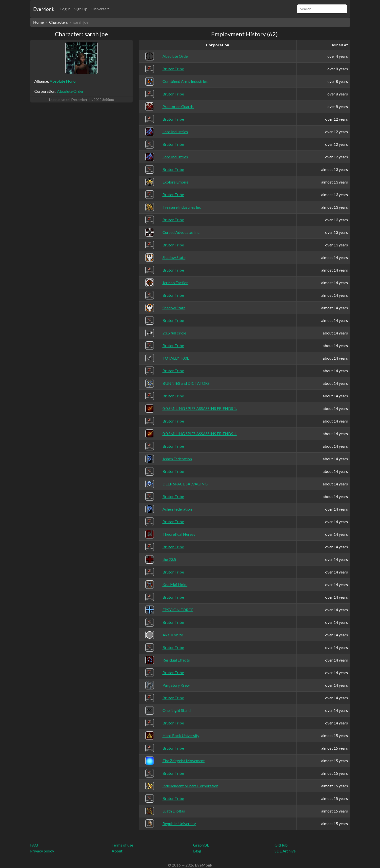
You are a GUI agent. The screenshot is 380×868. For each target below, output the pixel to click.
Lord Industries (175, 132)
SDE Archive (285, 851)
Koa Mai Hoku (175, 584)
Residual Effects (176, 660)
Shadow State (174, 257)
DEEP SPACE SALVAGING (185, 484)
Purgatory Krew (176, 685)
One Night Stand (177, 710)
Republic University (179, 823)
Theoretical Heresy (179, 534)
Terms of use (122, 845)
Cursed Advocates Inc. (181, 232)
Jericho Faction (175, 283)
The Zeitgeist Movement (184, 761)
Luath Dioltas (174, 811)
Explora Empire (175, 182)
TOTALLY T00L (176, 358)
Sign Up (81, 9)
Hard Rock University (181, 735)
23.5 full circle (174, 333)
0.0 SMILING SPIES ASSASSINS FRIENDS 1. (200, 408)
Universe (99, 9)
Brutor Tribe (173, 69)
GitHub (281, 845)
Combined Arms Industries (185, 81)
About (117, 851)
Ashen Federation (177, 459)
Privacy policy (42, 851)
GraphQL (201, 845)
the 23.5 (169, 559)
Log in (65, 9)
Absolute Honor (63, 81)
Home (38, 22)
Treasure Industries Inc (182, 207)
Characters (59, 22)
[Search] (322, 9)
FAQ (34, 845)
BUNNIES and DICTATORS (186, 383)
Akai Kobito (173, 635)
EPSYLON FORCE (178, 610)
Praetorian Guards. (178, 106)
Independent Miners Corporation (190, 786)
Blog (197, 851)
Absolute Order (70, 91)
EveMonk (44, 9)
